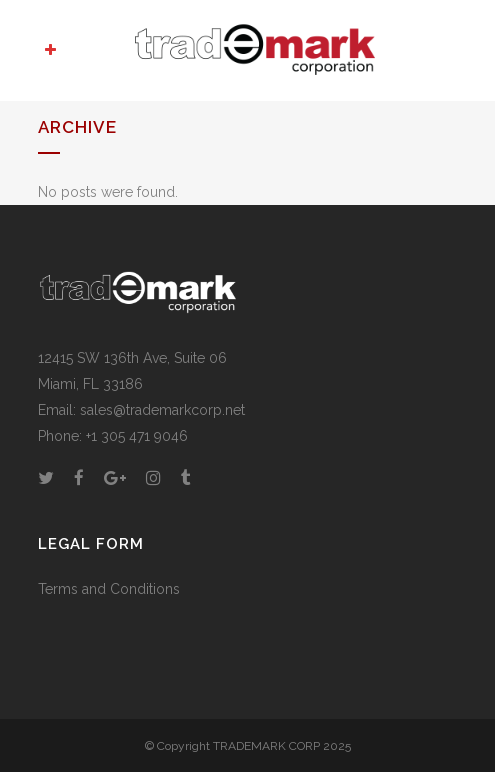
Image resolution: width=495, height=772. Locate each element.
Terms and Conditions (109, 589)
